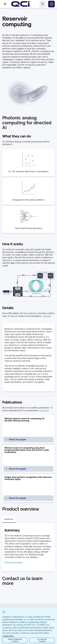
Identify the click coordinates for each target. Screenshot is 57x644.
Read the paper (16, 440)
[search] (43, 4)
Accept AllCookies (42, 640)
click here (47, 316)
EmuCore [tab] (9, 519)
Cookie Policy (8, 636)
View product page (13, 562)
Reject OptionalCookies (15, 640)
